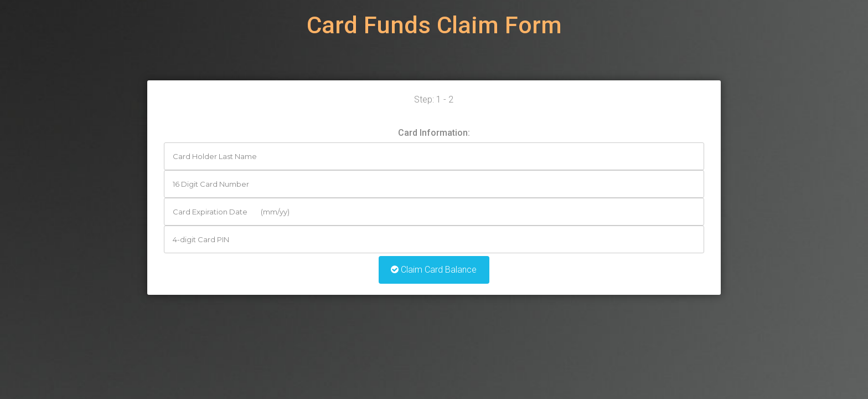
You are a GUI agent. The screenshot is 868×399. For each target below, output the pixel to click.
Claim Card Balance (434, 270)
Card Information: (434, 133)
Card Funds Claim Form (434, 25)
